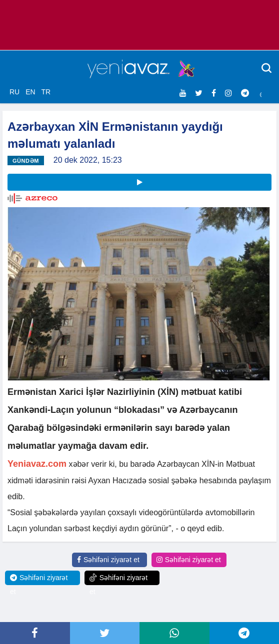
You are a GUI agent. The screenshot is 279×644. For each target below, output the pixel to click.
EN (30, 92)
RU (14, 92)
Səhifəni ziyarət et (108, 560)
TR (46, 92)
